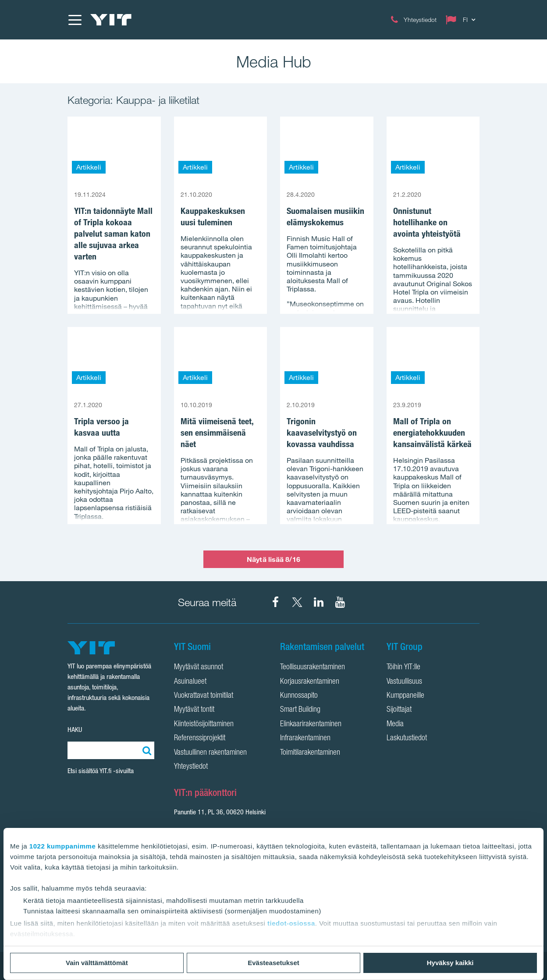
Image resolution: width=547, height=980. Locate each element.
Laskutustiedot (407, 739)
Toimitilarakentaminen (310, 753)
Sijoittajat (399, 710)
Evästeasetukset (273, 963)
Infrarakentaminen (305, 739)
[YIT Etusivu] (111, 20)
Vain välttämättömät (97, 963)
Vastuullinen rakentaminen (210, 753)
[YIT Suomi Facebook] (276, 602)
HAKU (75, 730)
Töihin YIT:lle (403, 668)
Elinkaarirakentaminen (311, 724)
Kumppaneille (405, 696)
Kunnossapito (299, 696)
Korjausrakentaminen (310, 682)
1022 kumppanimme (62, 846)
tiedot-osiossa (291, 923)
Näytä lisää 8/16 (273, 559)
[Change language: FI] (462, 20)
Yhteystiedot (191, 767)
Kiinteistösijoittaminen (204, 724)
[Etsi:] (146, 750)
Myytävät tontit (194, 710)
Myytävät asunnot (199, 668)
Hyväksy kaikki (450, 963)
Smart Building (300, 710)
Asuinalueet (190, 682)
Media (395, 724)
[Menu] (75, 20)
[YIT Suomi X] (297, 602)
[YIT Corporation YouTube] (340, 602)
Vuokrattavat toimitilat (204, 696)
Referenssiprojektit (200, 739)
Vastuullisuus (404, 682)
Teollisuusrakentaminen (313, 668)
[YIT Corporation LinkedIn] (319, 602)
